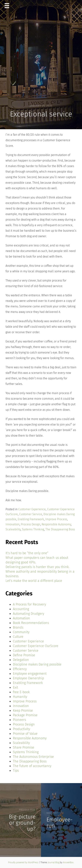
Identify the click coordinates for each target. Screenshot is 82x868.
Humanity (20, 697)
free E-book (21, 692)
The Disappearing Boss (60, 529)
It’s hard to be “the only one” (27, 553)
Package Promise (25, 715)
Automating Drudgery (28, 614)
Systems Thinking (33, 529)
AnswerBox (68, 862)
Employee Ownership (28, 678)
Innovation (13, 524)
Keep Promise (23, 711)
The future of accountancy (32, 766)
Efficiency (20, 669)
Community (21, 632)
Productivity (21, 729)
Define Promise (24, 655)
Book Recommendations (31, 623)
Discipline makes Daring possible (37, 664)
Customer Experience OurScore (36, 646)
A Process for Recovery (29, 604)
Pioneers (19, 720)
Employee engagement (30, 674)
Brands (18, 627)
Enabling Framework (31, 519)
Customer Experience (32, 509)
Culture (18, 637)
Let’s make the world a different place (34, 581)
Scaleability (13, 529)
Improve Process (56, 519)
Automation (21, 618)
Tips (16, 771)
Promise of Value (25, 734)
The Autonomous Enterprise (33, 757)
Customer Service (31, 514)
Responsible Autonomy (56, 524)
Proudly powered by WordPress (24, 862)
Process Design (31, 524)
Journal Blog (54, 862)
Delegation (21, 660)
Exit (15, 687)
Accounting (21, 609)
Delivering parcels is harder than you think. (38, 567)
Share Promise (24, 747)
